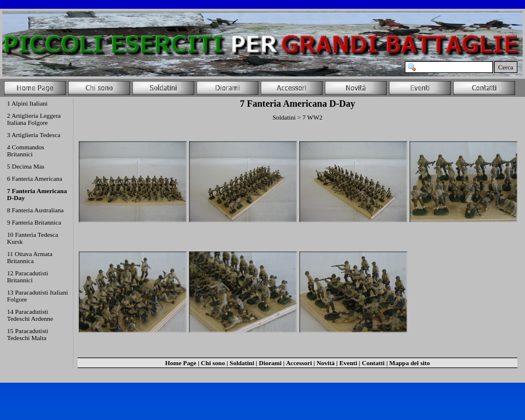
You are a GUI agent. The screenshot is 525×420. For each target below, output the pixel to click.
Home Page (181, 363)
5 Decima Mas (26, 166)
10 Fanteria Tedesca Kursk (33, 238)
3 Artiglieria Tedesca (34, 135)
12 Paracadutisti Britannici (28, 276)
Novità (326, 363)
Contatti (373, 363)
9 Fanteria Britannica (34, 222)
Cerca (506, 67)
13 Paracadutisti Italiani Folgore (37, 296)
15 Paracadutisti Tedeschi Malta (28, 334)
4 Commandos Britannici (26, 150)
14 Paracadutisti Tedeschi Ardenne (30, 315)
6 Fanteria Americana (35, 178)
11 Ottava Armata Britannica (30, 257)
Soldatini (242, 363)
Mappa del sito (409, 363)
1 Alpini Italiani (27, 103)
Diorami (270, 363)
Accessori (299, 363)
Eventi (349, 363)
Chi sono (213, 363)
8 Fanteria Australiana (35, 210)
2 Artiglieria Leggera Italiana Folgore (34, 119)
